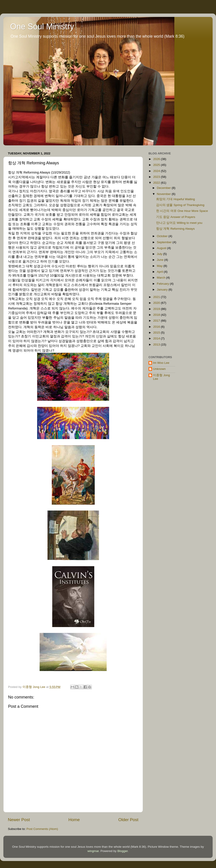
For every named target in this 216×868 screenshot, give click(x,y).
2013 (157, 345)
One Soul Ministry (42, 26)
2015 (157, 333)
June (161, 260)
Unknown (159, 369)
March (161, 278)
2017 (157, 321)
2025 (157, 165)
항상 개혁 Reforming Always (175, 229)
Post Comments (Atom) (42, 829)
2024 (157, 171)
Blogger (123, 851)
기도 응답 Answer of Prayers (176, 217)
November (164, 194)
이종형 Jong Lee (161, 377)
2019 (157, 309)
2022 (157, 183)
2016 (157, 327)
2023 (157, 177)
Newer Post (19, 820)
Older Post (128, 820)
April (160, 272)
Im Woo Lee (161, 363)
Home (74, 820)
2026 (157, 159)
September (165, 242)
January (163, 290)
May (160, 266)
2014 (157, 338)
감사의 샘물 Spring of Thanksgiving (180, 205)
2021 (157, 297)
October (163, 236)
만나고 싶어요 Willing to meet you (179, 223)
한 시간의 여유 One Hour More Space (182, 211)
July (160, 254)
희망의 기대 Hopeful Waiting (175, 199)
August (162, 248)
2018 (157, 315)
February (163, 284)
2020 (157, 303)
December (164, 188)
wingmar (93, 851)
